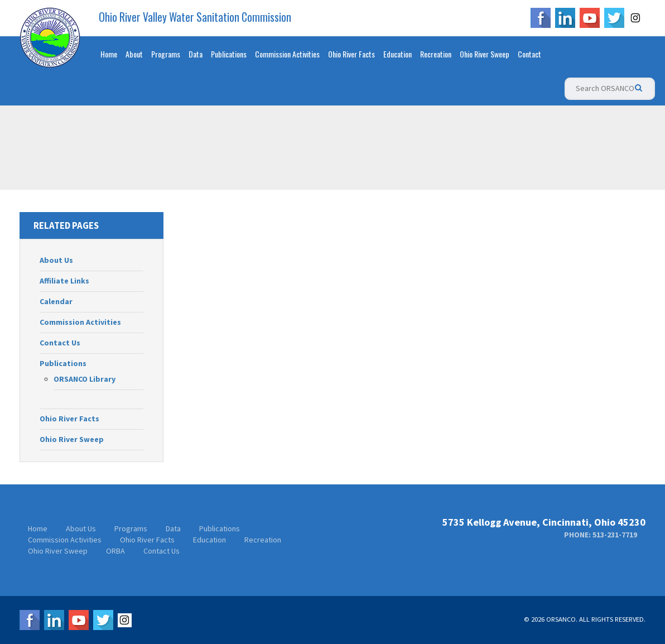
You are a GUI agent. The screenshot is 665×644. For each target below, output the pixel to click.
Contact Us (60, 343)
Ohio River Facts (351, 54)
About (134, 54)
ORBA (115, 551)
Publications (229, 54)
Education (397, 54)
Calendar (56, 301)
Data (196, 54)
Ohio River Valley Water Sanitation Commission (195, 17)
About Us (56, 260)
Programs (166, 54)
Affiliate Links (64, 281)
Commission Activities (287, 54)
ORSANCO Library (85, 379)
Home (109, 54)
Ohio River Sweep (485, 54)
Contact (529, 54)
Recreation (436, 54)
